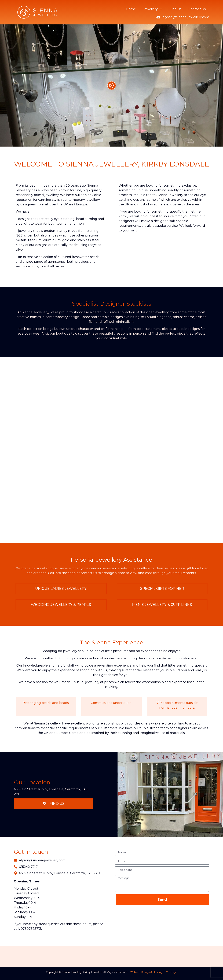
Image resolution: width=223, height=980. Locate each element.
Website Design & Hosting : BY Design (154, 972)
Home (131, 9)
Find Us (176, 9)
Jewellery (153, 9)
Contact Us (197, 9)
